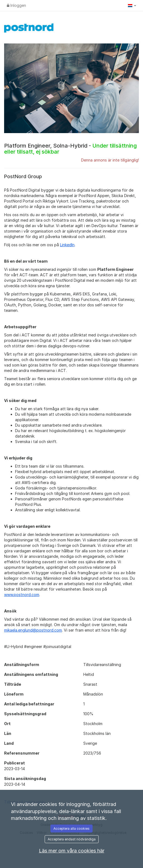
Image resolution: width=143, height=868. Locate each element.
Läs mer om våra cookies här (72, 851)
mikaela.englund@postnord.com (33, 630)
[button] (132, 5)
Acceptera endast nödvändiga (72, 839)
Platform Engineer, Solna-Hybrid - (70, 149)
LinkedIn (67, 245)
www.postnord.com (22, 595)
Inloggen (16, 5)
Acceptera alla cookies (71, 829)
